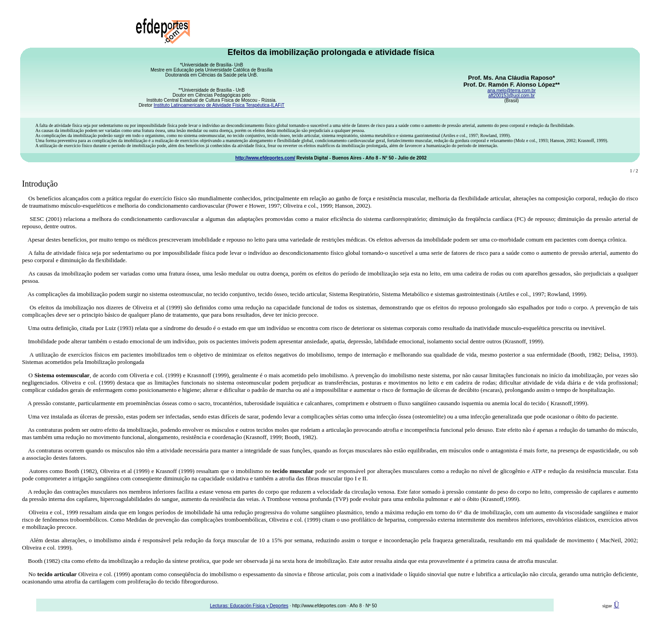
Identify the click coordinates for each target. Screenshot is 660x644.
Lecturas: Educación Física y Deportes (249, 606)
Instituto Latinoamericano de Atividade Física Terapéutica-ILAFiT (219, 105)
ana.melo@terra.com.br (512, 91)
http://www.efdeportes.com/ (265, 158)
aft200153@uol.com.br (511, 96)
